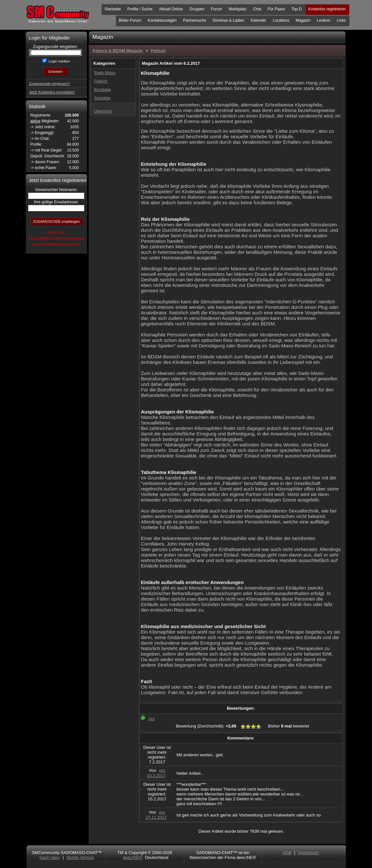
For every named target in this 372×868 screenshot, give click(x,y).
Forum (217, 9)
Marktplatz (238, 9)
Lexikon (324, 20)
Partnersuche (195, 20)
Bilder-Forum (130, 20)
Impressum (308, 853)
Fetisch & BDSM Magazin (118, 51)
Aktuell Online (171, 9)
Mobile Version (80, 857)
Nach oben (50, 857)
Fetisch (159, 51)
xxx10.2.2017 (156, 773)
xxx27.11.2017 (156, 815)
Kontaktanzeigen (162, 20)
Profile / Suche (140, 9)
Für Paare (276, 9)
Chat (257, 9)
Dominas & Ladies (228, 20)
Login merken (59, 61)
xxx (152, 719)
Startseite (113, 9)
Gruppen (197, 9)
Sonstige (102, 98)
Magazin (303, 20)
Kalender (258, 20)
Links (341, 20)
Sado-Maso (105, 73)
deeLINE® (132, 857)
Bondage (103, 90)
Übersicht (103, 111)
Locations (281, 20)
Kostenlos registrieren (327, 9)
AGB (287, 853)
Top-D (297, 9)
